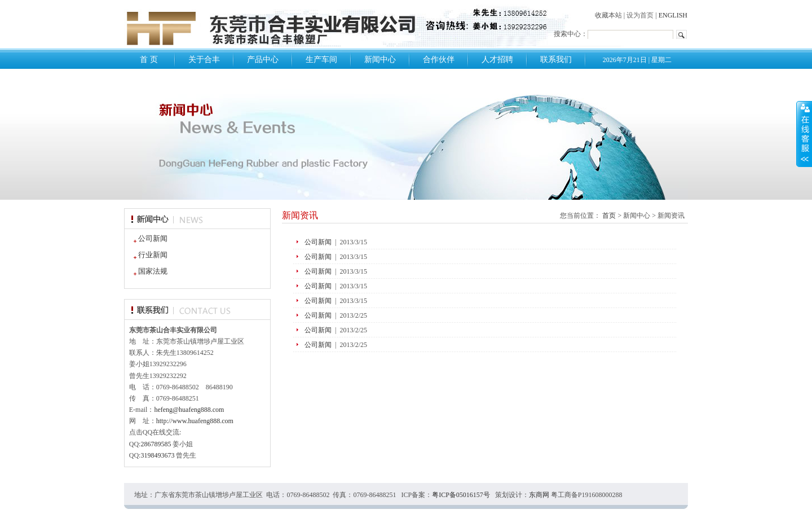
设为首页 (640, 15)
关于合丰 (204, 60)
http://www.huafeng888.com (195, 421)
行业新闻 (148, 255)
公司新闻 (148, 238)
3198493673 (157, 455)
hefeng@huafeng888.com (189, 410)
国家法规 (148, 271)
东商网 (539, 495)
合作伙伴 (439, 60)
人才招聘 (497, 60)
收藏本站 (608, 15)
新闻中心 (380, 60)
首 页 (149, 60)
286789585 (156, 444)
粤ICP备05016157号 (461, 495)
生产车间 (321, 60)
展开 (804, 134)
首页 (609, 216)
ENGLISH (673, 15)
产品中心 (263, 60)
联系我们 (556, 60)
